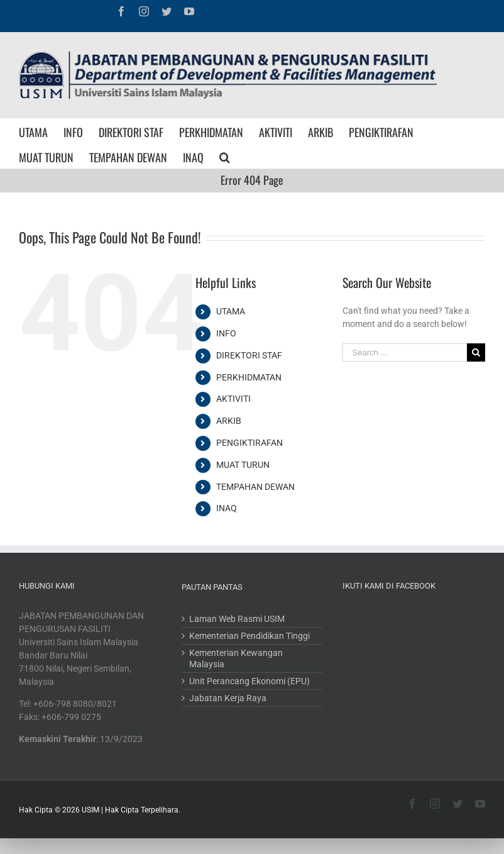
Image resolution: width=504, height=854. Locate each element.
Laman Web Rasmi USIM (237, 619)
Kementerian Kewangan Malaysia (236, 658)
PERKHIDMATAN (249, 377)
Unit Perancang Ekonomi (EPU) (249, 681)
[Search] (225, 156)
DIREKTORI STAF (249, 355)
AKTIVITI (233, 399)
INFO (226, 333)
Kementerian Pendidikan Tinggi (249, 636)
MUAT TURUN (243, 465)
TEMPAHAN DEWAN (255, 487)
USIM (90, 810)
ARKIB (229, 421)
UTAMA (231, 311)
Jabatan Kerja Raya (228, 698)
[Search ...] (405, 352)
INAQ (227, 508)
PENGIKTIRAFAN (249, 443)
